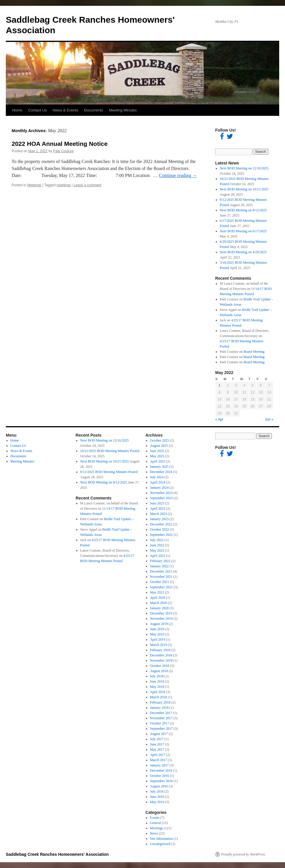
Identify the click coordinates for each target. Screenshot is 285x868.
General (156, 823)
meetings (64, 185)
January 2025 (159, 467)
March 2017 (158, 760)
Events (155, 818)
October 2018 (160, 666)
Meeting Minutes (123, 110)
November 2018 (161, 660)
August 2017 (159, 734)
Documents (94, 110)
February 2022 (160, 561)
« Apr (219, 419)
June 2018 (157, 681)
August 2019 (159, 624)
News (154, 833)
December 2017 (161, 713)
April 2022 (158, 556)
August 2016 (159, 786)
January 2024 (159, 488)
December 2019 (161, 613)
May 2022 (157, 550)
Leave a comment (87, 185)
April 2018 (158, 692)
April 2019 (158, 640)
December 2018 (161, 655)
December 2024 (161, 472)
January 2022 (159, 566)
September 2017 (161, 729)
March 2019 (158, 645)
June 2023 (157, 503)
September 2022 (161, 535)
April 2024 (158, 482)
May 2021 (157, 592)
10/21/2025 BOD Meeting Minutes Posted (110, 451)
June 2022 (157, 545)
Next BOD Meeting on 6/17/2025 (243, 231)
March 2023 (158, 514)
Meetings (34, 185)
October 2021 (160, 582)
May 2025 (157, 456)
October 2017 (160, 723)
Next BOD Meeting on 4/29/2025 (243, 252)
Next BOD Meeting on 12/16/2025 (244, 168)
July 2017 (157, 739)
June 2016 (157, 797)
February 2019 (160, 650)
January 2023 (159, 519)
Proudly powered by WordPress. (243, 854)
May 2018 (157, 687)
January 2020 (159, 608)
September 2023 (161, 498)
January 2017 (159, 765)
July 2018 (157, 676)
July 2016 (157, 791)
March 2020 (158, 603)
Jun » (269, 419)
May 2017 (157, 750)
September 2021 (161, 587)
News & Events (65, 110)
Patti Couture (63, 151)
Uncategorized (160, 844)
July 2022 (157, 540)
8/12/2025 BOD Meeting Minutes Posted (109, 472)
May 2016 (157, 802)
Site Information (162, 839)
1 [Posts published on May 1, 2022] (219, 385)
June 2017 (157, 744)
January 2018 (159, 708)
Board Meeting (254, 352)
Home (17, 110)
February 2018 (160, 702)
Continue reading (178, 175)
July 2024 (157, 477)
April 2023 (158, 509)
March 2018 (158, 697)
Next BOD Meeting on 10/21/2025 (244, 189)
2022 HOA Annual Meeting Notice (60, 144)
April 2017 (158, 755)
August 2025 (159, 446)
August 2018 (159, 671)
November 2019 (161, 619)
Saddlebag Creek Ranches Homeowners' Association (57, 854)
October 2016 (160, 776)
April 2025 (158, 461)
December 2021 (161, 571)
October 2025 (160, 440)
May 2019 (157, 634)
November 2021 (161, 577)
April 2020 (158, 598)
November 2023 (161, 493)
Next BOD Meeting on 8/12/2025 (243, 210)
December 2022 (161, 524)
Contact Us (38, 110)
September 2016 (161, 781)
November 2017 (161, 718)
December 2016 (161, 770)
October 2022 (160, 529)
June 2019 (157, 629)
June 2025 (157, 451)
